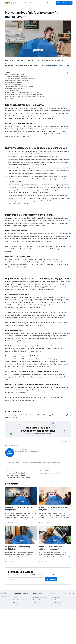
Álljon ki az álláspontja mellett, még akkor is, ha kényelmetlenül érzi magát (29, 95)
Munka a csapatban (22, 463)
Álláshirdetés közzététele (64, 3)
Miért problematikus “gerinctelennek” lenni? (19, 81)
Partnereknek (37, 600)
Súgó (14, 602)
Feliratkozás (51, 3)
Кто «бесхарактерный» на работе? (17, 75)
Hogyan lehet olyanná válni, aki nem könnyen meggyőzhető (24, 86)
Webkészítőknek (37, 602)
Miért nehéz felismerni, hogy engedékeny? (19, 77)
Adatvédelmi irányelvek (57, 605)
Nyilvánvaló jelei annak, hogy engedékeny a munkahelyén (24, 79)
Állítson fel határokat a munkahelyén (17, 89)
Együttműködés (38, 594)
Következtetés (11, 98)
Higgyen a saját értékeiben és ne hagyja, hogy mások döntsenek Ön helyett (29, 96)
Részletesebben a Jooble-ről (20, 594)
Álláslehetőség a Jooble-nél (19, 600)
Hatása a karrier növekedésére (16, 83)
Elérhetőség (16, 605)
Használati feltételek (56, 602)
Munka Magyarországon (57, 600)
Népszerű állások (55, 597)
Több (53, 594)
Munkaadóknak (40, 3)
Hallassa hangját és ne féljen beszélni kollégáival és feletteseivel (26, 92)
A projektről (15, 597)
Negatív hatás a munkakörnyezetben (17, 85)
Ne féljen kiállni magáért (14, 91)
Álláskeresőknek (29, 3)
